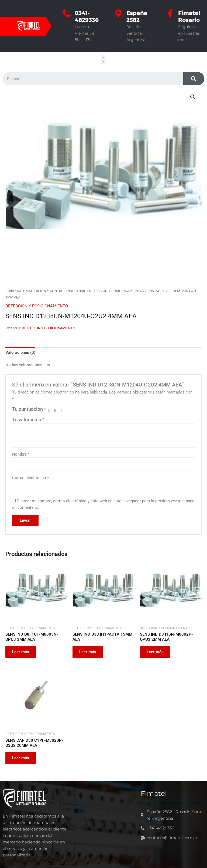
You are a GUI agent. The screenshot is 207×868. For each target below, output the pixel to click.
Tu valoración (28, 420)
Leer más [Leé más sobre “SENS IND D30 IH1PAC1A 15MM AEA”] (89, 652)
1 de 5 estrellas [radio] (51, 411)
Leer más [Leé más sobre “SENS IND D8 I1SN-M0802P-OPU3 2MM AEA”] (156, 652)
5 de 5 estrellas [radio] (74, 411)
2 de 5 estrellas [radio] (57, 411)
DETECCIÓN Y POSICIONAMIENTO (116, 291)
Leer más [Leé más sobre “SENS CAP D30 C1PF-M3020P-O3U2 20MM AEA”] (21, 759)
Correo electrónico (30, 478)
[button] (103, 60)
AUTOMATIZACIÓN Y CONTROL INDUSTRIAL (51, 291)
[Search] (194, 79)
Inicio (10, 291)
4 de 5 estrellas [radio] (68, 411)
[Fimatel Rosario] (170, 13)
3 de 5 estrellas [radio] (63, 411)
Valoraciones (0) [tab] (20, 352)
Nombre (21, 454)
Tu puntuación (29, 409)
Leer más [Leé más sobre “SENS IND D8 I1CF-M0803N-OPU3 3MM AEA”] (21, 652)
